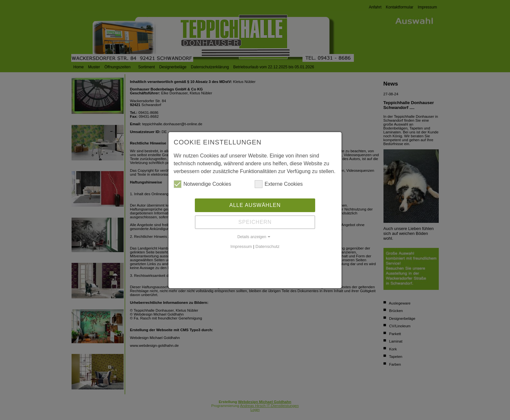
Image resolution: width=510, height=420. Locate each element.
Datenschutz (267, 246)
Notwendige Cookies (202, 184)
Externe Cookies (279, 184)
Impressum (241, 246)
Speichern (255, 222)
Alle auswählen (255, 205)
